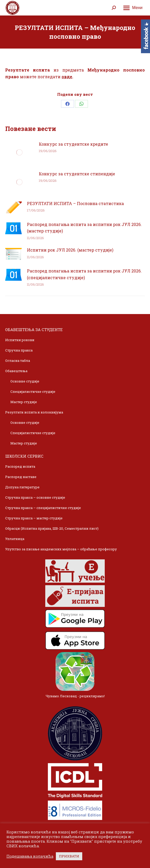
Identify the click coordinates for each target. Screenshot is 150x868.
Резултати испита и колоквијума (34, 412)
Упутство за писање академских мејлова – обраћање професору (61, 549)
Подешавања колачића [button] (30, 856)
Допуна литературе (22, 487)
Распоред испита (20, 466)
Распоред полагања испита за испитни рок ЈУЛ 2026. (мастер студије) (84, 228)
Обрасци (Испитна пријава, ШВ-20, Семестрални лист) (52, 528)
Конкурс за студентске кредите (73, 144)
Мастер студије (24, 402)
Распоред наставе (21, 477)
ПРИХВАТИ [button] (69, 856)
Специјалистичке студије (33, 392)
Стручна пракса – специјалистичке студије (43, 508)
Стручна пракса (19, 350)
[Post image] (19, 152)
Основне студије (25, 381)
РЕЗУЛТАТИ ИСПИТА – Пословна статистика (75, 203)
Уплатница (15, 539)
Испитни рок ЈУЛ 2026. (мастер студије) (70, 250)
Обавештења (16, 371)
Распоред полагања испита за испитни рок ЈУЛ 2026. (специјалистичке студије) (84, 274)
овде (67, 77)
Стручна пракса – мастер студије (34, 518)
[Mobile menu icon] (133, 8)
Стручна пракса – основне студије (35, 497)
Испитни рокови (20, 340)
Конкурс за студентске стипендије (77, 174)
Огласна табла (18, 361)
